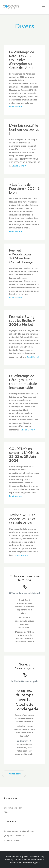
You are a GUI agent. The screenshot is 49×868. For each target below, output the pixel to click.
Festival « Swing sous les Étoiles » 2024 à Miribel (22, 321)
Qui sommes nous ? (13, 808)
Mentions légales (31, 863)
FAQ (6, 812)
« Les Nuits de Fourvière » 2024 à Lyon (24, 189)
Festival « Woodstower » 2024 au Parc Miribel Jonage (22, 256)
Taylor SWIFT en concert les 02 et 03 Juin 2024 (22, 519)
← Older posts (14, 774)
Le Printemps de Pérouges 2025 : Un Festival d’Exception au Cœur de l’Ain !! (22, 60)
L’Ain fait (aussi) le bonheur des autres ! (24, 129)
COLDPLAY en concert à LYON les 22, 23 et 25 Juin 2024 (24, 455)
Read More (14, 107)
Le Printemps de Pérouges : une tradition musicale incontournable (23, 382)
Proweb (8, 860)
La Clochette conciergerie (25, 681)
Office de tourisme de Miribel (24, 593)
